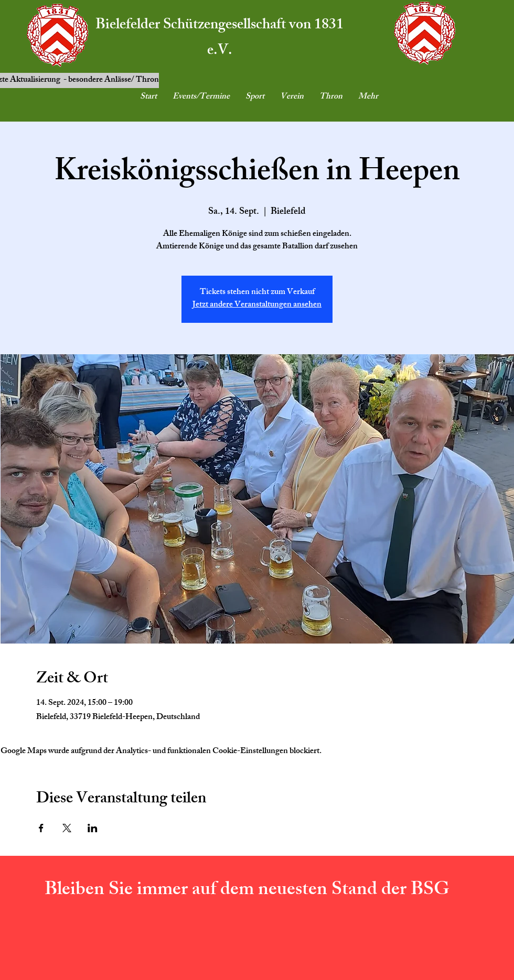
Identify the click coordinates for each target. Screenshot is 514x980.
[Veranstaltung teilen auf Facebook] (41, 828)
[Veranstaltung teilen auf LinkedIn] (93, 828)
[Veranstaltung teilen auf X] (67, 828)
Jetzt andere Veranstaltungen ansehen (257, 305)
